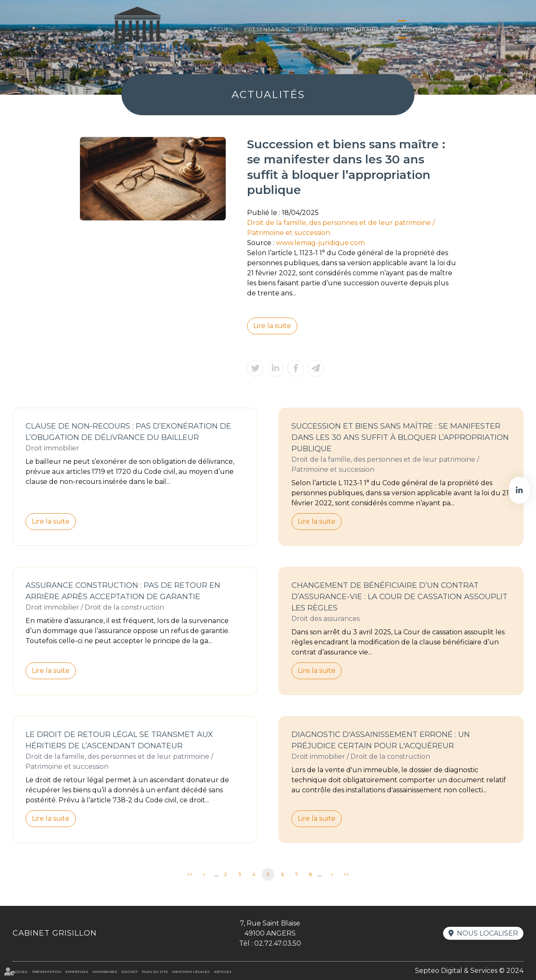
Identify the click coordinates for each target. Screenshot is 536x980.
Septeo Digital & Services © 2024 (469, 971)
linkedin (519, 490)
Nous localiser (487, 933)
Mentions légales (191, 972)
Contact (435, 29)
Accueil (222, 29)
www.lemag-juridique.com (320, 243)
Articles (223, 972)
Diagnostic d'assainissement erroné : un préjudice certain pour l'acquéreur (381, 740)
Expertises (316, 29)
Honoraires (363, 29)
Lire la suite (272, 326)
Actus (402, 29)
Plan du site (155, 972)
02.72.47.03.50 (278, 943)
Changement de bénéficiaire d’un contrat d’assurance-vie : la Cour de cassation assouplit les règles (399, 597)
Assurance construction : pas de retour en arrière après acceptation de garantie (123, 591)
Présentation (267, 29)
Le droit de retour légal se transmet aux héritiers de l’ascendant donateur (119, 740)
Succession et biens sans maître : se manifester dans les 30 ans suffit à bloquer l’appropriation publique (400, 437)
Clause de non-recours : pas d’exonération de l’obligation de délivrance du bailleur (128, 432)
